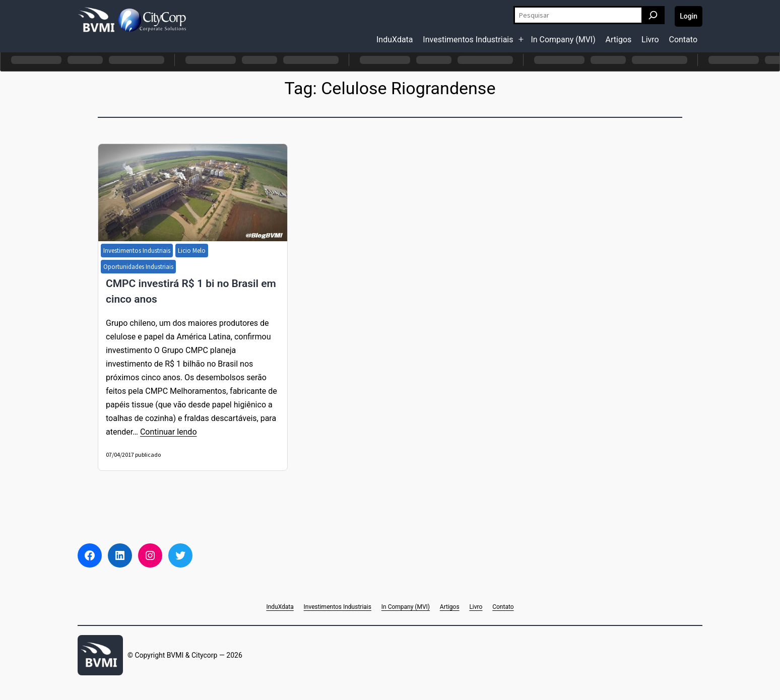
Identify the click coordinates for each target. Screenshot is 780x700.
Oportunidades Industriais (138, 267)
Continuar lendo (169, 432)
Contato (683, 40)
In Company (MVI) (563, 40)
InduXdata (395, 40)
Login (689, 16)
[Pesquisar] (653, 15)
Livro (650, 40)
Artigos (619, 40)
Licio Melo (192, 251)
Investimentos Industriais (468, 40)
